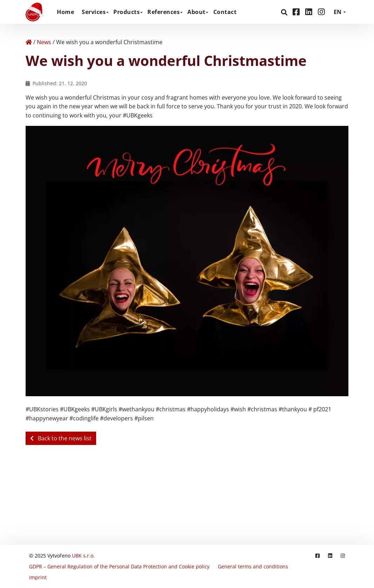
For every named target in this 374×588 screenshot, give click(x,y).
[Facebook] (297, 12)
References (163, 12)
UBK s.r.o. (83, 556)
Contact (225, 12)
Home (65, 12)
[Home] (29, 42)
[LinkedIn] (310, 12)
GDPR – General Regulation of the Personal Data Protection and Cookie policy (119, 566)
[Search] (285, 12)
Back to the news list (61, 438)
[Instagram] (321, 12)
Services (94, 12)
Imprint (38, 577)
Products (126, 12)
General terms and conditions (253, 566)
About (196, 12)
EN (338, 12)
